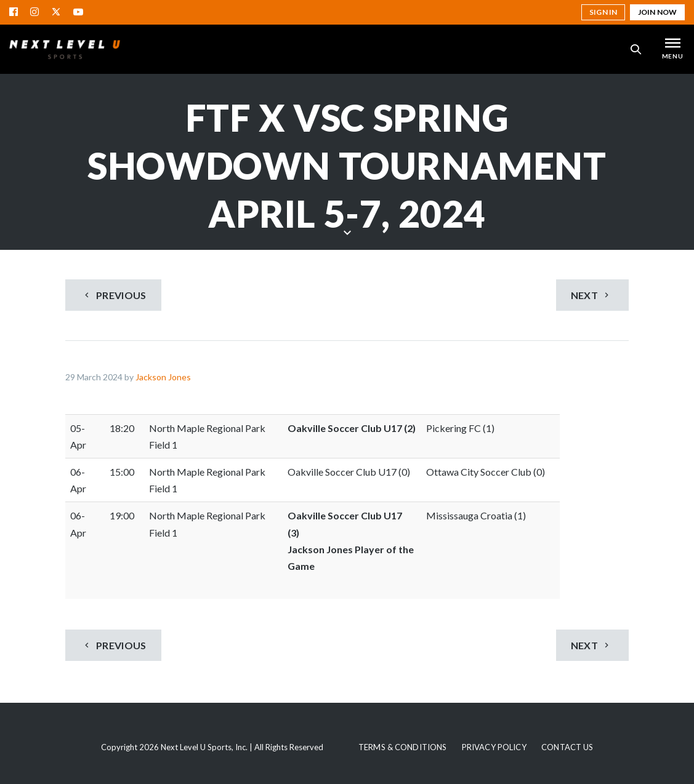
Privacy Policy (494, 747)
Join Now (657, 12)
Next (591, 295)
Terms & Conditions (402, 747)
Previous (114, 295)
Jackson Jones (163, 377)
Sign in (603, 12)
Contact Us (567, 747)
